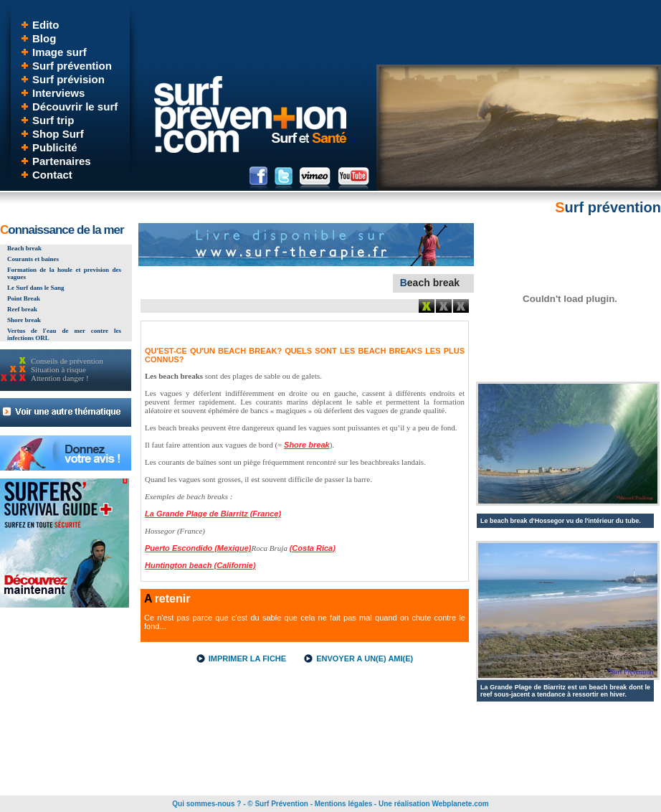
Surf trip (53, 120)
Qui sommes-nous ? (206, 804)
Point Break (24, 298)
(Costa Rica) (313, 548)
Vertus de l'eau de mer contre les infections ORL (64, 334)
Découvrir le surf (75, 107)
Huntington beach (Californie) (200, 565)
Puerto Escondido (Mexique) (198, 548)
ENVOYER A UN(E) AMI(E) (365, 658)
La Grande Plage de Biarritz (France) (213, 514)
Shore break (24, 320)
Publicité (55, 147)
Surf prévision (68, 79)
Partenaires (62, 161)
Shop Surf (58, 134)
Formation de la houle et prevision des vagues (64, 273)
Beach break (24, 248)
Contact (52, 175)
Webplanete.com (460, 804)
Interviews (58, 93)
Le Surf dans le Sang (36, 288)
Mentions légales (344, 804)
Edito (46, 25)
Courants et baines (33, 259)
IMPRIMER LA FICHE (247, 658)
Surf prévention (72, 66)
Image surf (60, 52)
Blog (44, 38)
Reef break (22, 309)
